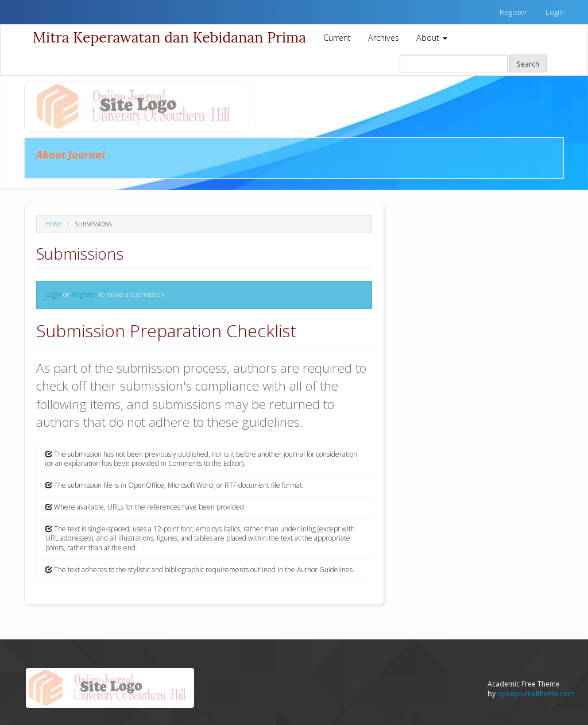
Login (555, 12)
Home (54, 224)
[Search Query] (454, 63)
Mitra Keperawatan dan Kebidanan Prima (169, 37)
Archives (384, 38)
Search (528, 64)
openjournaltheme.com (536, 694)
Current (337, 38)
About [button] (432, 38)
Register (513, 12)
